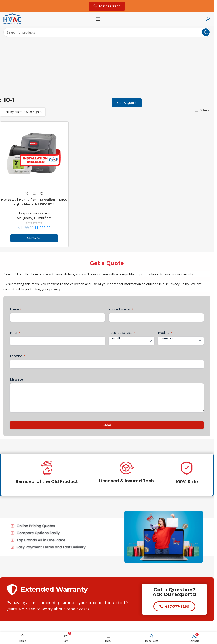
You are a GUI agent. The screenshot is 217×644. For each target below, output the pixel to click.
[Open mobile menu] (98, 19)
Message (16, 379)
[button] (34, 238)
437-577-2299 (107, 6)
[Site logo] (12, 19)
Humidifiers (43, 218)
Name (16, 309)
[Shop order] (23, 112)
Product (165, 332)
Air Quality (24, 218)
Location (18, 356)
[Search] (107, 32)
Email (15, 332)
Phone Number (121, 309)
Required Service (122, 332)
